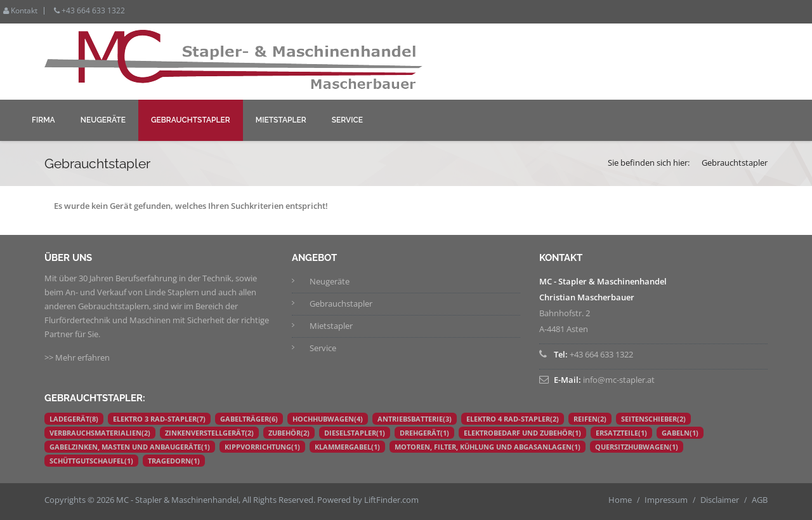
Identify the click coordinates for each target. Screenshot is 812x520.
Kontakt (20, 11)
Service (347, 120)
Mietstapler (281, 120)
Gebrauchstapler (341, 303)
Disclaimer (720, 500)
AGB (760, 500)
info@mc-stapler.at (619, 380)
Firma (43, 120)
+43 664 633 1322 (89, 11)
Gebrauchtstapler (191, 120)
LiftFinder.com (391, 500)
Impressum (666, 500)
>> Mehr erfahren (77, 357)
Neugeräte (103, 120)
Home (620, 500)
